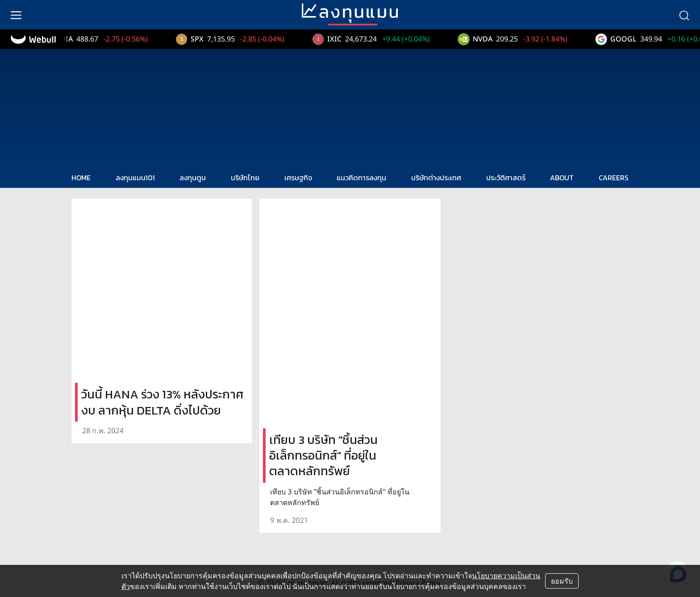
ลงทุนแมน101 (135, 178)
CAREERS (614, 178)
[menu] (16, 15)
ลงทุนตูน (193, 178)
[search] (684, 15)
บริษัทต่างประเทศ (436, 178)
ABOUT (562, 178)
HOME (81, 178)
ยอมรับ (562, 581)
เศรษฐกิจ (298, 178)
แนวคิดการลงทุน (361, 178)
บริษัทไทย (245, 178)
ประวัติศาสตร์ (506, 178)
